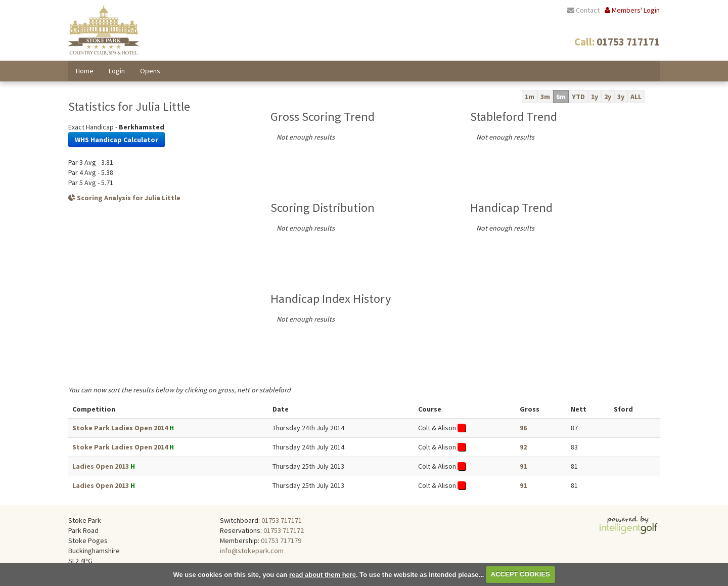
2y (608, 97)
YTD (578, 97)
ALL (636, 97)
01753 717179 (281, 540)
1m (530, 97)
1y (595, 97)
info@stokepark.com (252, 551)
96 (523, 428)
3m (545, 97)
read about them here (323, 574)
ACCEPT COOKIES (520, 574)
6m (561, 97)
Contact (583, 10)
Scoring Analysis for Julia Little (124, 198)
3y (621, 97)
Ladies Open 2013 (101, 466)
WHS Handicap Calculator (117, 140)
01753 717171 (282, 520)
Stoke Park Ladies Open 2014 (120, 428)
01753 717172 (284, 530)
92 (523, 447)
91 (523, 466)
